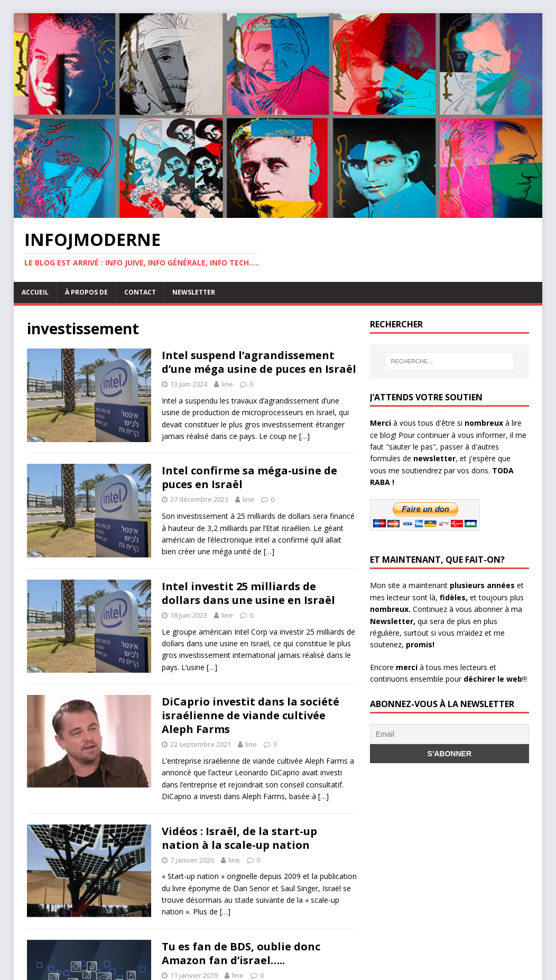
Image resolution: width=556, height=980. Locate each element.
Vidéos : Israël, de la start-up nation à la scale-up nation (239, 838)
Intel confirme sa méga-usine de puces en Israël (249, 477)
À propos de (86, 292)
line (227, 384)
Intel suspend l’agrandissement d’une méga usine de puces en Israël (259, 362)
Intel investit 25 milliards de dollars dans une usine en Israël (248, 593)
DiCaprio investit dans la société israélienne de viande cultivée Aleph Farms (251, 715)
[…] (304, 436)
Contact (140, 292)
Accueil (35, 292)
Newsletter (194, 292)
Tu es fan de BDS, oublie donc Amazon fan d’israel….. (241, 953)
